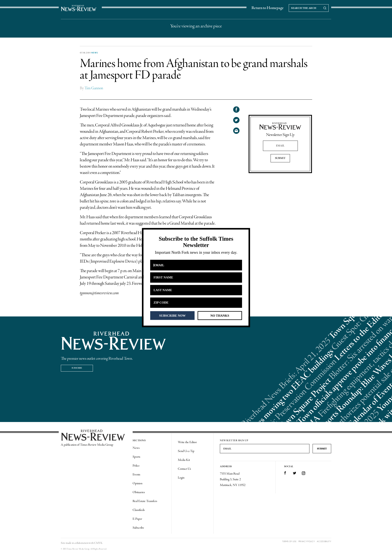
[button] (196, 242)
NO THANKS (220, 315)
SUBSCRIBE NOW (172, 315)
